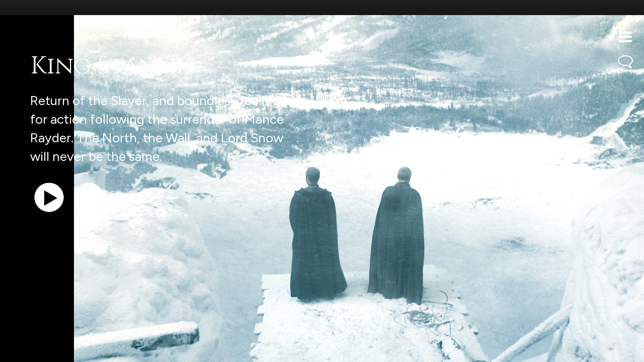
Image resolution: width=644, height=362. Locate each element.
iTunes (135, 349)
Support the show (56, 349)
